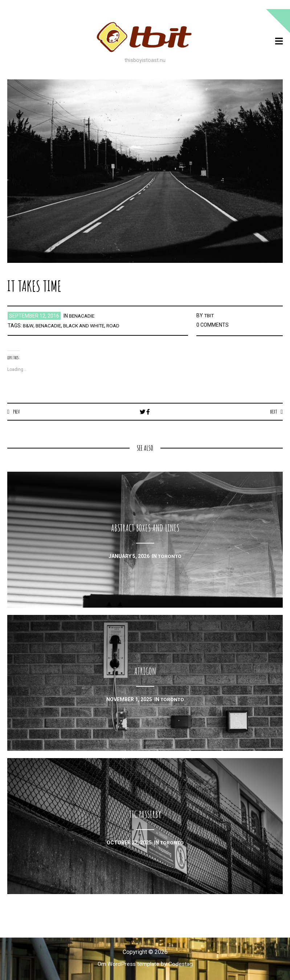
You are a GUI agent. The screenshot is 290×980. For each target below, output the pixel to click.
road (117, 326)
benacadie (83, 316)
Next (273, 412)
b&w (28, 326)
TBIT (209, 315)
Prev (17, 412)
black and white (86, 326)
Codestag (181, 964)
